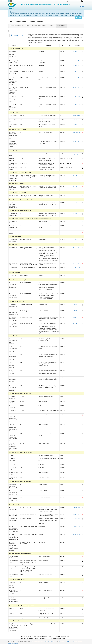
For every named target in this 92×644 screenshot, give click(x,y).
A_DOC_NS (76, 65)
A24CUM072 (77, 132)
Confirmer (79, 17)
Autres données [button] (61, 26)
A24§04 (75, 323)
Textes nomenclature (62, 642)
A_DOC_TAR (77, 247)
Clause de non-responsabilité (37, 642)
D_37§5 (75, 175)
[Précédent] (11, 35)
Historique (12, 31)
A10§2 (75, 305)
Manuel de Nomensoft (53, 642)
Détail (28, 26)
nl (9, 1)
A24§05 (75, 120)
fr (11, 1)
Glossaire (81, 7)
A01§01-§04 (76, 508)
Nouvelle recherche (17, 26)
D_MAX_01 (76, 142)
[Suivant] (22, 35)
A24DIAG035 (77, 534)
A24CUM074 (77, 115)
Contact (45, 642)
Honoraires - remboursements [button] (39, 26)
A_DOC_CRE (77, 51)
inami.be (51, 1)
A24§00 (75, 311)
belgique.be (78, 1)
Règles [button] (52, 26)
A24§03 (75, 317)
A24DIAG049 (77, 526)
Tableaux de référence (72, 642)
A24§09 (75, 240)
